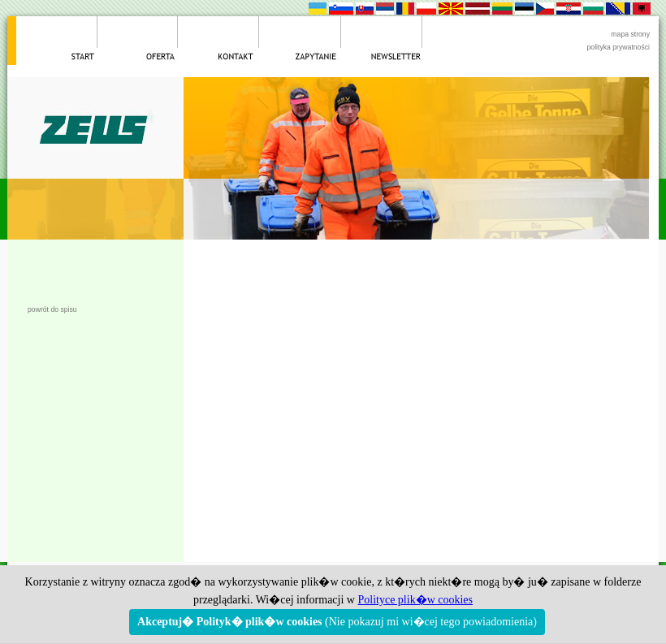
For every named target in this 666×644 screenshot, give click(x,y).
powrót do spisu (52, 309)
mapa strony (630, 34)
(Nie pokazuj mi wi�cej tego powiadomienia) (337, 622)
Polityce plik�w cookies (415, 600)
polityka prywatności (618, 47)
